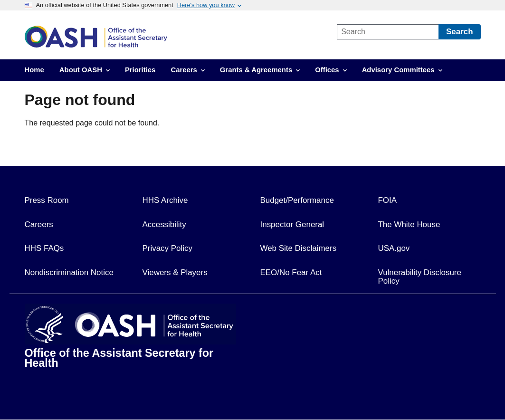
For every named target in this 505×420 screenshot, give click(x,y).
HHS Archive (165, 200)
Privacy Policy (167, 248)
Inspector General (292, 224)
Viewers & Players (175, 272)
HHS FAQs (44, 248)
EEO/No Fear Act (291, 272)
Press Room (47, 200)
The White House (409, 224)
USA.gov (394, 248)
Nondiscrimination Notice (69, 272)
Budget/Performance (297, 200)
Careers (39, 224)
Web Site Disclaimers (299, 248)
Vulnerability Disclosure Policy (420, 277)
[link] (175, 37)
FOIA (388, 200)
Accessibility (164, 224)
